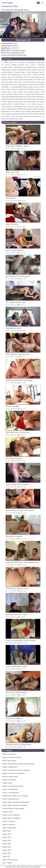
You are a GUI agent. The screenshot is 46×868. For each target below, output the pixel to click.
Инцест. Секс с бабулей (14, 718)
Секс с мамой (11, 53)
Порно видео (7, 3)
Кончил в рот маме (12, 172)
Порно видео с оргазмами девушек (15, 805)
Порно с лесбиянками (10, 789)
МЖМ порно (7, 831)
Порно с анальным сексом (12, 757)
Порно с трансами (9, 824)
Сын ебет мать (11, 198)
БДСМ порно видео (9, 761)
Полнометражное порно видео (13, 808)
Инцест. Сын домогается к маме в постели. (21, 640)
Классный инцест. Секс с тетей (16, 614)
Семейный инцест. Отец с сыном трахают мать (22, 562)
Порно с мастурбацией (10, 793)
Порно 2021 (7, 847)
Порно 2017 (7, 834)
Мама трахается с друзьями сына (17, 354)
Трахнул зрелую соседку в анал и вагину (20, 510)
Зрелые (17, 50)
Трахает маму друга (13, 406)
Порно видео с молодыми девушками (16, 802)
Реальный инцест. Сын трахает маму (18, 744)
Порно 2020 (7, 844)
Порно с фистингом (9, 828)
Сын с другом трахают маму (16, 302)
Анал (12, 50)
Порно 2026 (7, 853)
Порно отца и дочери (10, 860)
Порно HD (6, 856)
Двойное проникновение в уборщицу (19, 380)
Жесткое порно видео (10, 776)
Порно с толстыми (9, 821)
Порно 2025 (7, 850)
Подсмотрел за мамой (14, 328)
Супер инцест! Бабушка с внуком (17, 146)
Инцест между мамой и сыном (16, 666)
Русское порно (8, 812)
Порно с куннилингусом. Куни (13, 786)
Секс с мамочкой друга (14, 458)
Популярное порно (10, 6)
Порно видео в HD (23, 40)
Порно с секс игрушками (11, 815)
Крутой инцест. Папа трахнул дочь (18, 276)
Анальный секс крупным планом (17, 588)
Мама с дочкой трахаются (15, 250)
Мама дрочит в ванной (14, 536)
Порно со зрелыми (9, 780)
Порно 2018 (20, 53)
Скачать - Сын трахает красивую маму (14, 55)
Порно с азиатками (9, 754)
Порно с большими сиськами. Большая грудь (18, 764)
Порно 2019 (7, 840)
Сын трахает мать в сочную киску (18, 432)
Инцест (23, 50)
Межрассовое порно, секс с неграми (15, 796)
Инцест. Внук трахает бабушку (16, 692)
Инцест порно (7, 783)
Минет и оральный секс (11, 799)
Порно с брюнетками (10, 767)
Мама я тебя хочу (12, 224)
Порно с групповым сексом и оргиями (16, 770)
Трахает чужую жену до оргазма (17, 484)
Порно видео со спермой (11, 818)
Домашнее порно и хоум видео (14, 773)
